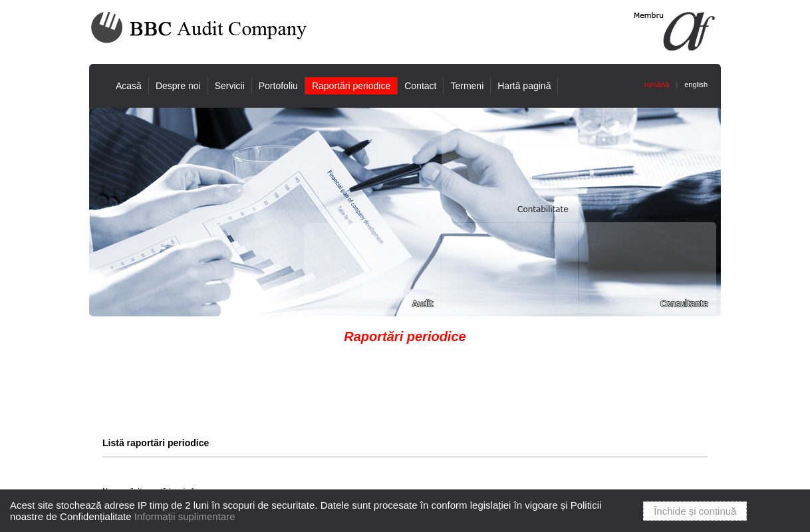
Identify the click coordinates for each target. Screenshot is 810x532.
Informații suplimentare (185, 516)
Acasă (129, 86)
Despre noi (178, 86)
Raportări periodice (351, 86)
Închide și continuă (695, 511)
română (657, 84)
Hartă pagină (524, 86)
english (696, 84)
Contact (420, 86)
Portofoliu (278, 86)
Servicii (230, 86)
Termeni (467, 86)
